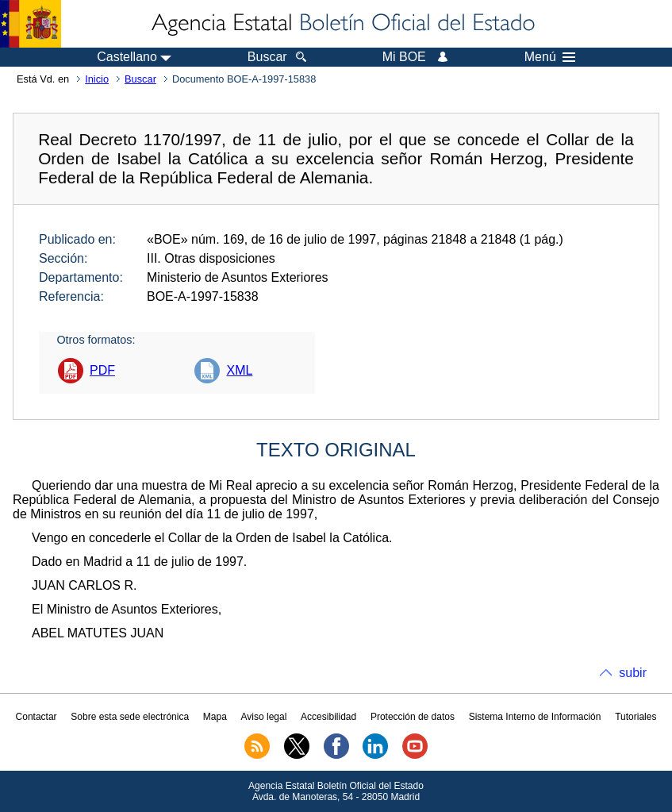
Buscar (140, 79)
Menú (550, 57)
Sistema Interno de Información (535, 717)
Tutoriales (636, 717)
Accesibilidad (328, 717)
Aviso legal (264, 717)
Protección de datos (413, 717)
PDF (102, 370)
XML (239, 370)
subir (633, 673)
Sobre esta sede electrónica (130, 717)
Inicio (97, 79)
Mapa (215, 717)
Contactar (36, 717)
